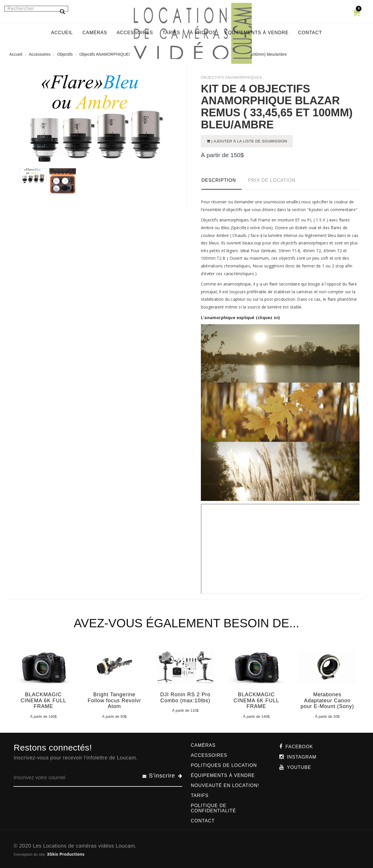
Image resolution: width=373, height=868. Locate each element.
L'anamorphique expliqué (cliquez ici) (240, 318)
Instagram (302, 757)
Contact (203, 821)
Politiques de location (224, 765)
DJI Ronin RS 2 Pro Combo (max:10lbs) (185, 698)
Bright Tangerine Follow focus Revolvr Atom (114, 701)
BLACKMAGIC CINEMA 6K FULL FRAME (43, 701)
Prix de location (272, 180)
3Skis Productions (66, 854)
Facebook (299, 747)
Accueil (16, 54)
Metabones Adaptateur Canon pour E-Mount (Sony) (327, 701)
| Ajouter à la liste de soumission (249, 141)
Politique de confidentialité (213, 808)
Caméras (203, 745)
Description (219, 180)
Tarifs (200, 795)
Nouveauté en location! (225, 785)
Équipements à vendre (223, 775)
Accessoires (40, 54)
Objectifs (65, 54)
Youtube (299, 767)
